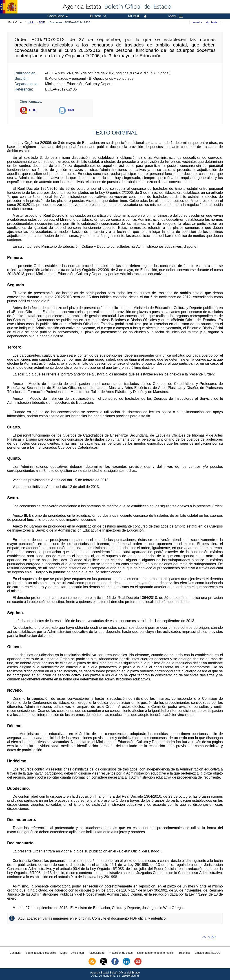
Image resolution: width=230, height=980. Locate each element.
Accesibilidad (97, 953)
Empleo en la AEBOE (208, 953)
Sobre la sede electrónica (41, 953)
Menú (175, 16)
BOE (42, 22)
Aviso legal (78, 953)
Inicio (31, 22)
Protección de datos (121, 953)
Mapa (64, 953)
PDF (33, 110)
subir (212, 937)
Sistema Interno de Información (156, 953)
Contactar (15, 953)
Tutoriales (185, 953)
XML (71, 110)
